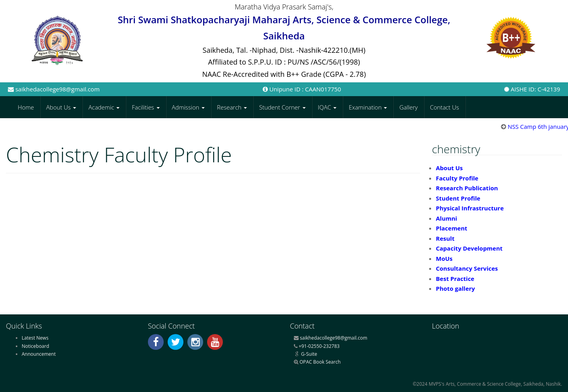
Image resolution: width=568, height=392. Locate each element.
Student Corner (282, 107)
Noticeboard (35, 346)
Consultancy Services (467, 268)
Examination (368, 107)
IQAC (327, 107)
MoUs (444, 258)
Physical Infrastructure (470, 208)
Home (26, 107)
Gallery (408, 107)
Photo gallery (455, 288)
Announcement (39, 354)
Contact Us (445, 107)
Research (232, 107)
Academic (104, 107)
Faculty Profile (457, 178)
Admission (189, 107)
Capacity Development (469, 248)
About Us (61, 107)
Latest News (35, 338)
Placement (452, 228)
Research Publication (467, 188)
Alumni (447, 218)
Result (445, 238)
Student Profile (458, 198)
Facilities (146, 107)
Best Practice (455, 279)
